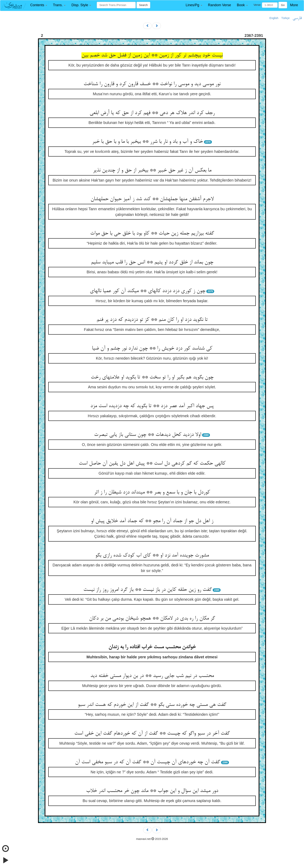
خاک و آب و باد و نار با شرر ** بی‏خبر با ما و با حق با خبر (147, 142)
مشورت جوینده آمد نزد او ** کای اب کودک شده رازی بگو (152, 556)
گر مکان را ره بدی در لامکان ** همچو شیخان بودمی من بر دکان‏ (152, 619)
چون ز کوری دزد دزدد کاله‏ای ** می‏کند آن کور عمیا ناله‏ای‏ (148, 291)
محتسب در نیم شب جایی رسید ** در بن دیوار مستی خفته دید (152, 676)
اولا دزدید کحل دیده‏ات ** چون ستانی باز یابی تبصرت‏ (148, 435)
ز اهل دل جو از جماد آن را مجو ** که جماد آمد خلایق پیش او (152, 521)
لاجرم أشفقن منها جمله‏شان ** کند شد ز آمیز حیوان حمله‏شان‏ (152, 199)
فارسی (297, 18)
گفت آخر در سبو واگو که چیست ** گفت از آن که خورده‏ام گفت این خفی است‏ (152, 734)
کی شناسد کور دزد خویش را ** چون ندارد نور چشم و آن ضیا (152, 349)
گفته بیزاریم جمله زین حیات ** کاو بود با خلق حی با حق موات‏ (152, 234)
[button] (39, 5)
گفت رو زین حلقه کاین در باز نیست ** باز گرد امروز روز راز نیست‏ (148, 590)
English (274, 18)
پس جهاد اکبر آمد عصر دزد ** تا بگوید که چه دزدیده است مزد (152, 406)
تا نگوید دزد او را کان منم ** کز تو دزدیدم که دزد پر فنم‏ (152, 320)
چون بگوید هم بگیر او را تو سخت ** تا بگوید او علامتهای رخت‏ (152, 377)
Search (143, 5)
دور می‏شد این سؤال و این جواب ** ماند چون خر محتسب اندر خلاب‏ (152, 791)
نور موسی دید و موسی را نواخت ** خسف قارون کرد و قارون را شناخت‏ (152, 84)
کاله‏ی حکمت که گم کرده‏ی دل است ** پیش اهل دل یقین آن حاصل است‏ (152, 464)
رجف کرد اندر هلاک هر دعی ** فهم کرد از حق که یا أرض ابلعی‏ (152, 113)
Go (283, 5)
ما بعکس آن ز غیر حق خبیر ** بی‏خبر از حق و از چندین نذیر (152, 170)
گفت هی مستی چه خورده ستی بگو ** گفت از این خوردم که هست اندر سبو (152, 705)
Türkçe (285, 18)
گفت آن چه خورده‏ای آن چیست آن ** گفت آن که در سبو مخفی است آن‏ (148, 762)
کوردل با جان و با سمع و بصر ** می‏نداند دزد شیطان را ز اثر (152, 492)
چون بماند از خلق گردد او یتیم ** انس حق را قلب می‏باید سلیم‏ (152, 262)
